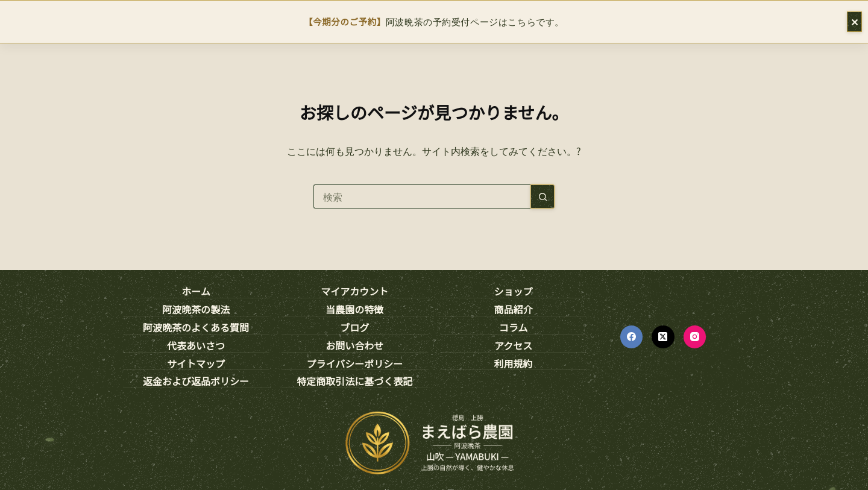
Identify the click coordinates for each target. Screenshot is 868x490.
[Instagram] (695, 337)
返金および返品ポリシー (196, 382)
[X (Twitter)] (663, 337)
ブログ (354, 328)
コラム (514, 328)
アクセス (513, 346)
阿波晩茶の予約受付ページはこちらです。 (434, 21)
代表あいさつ (196, 346)
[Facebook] (632, 337)
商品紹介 (514, 310)
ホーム (196, 292)
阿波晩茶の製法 (196, 310)
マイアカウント (354, 292)
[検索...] (422, 196)
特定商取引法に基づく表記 (354, 382)
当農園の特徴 (354, 310)
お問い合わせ (354, 346)
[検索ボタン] (542, 196)
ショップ (514, 292)
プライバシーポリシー (355, 364)
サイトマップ (196, 364)
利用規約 (514, 364)
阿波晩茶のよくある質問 (196, 328)
